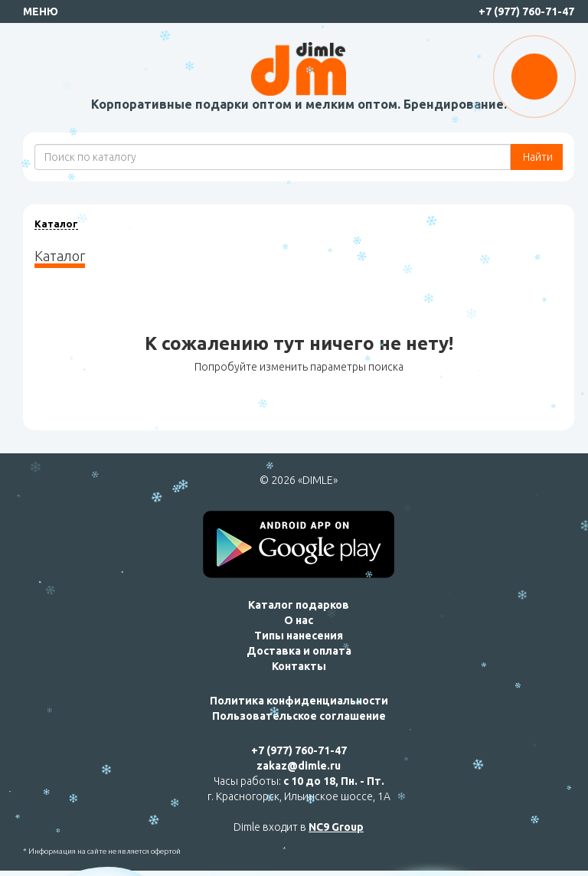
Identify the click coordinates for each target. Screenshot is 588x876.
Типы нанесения (299, 636)
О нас (299, 620)
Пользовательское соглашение (299, 716)
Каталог (56, 224)
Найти (537, 157)
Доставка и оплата (299, 651)
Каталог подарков (299, 605)
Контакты (299, 666)
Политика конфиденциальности (299, 701)
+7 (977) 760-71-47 (526, 11)
